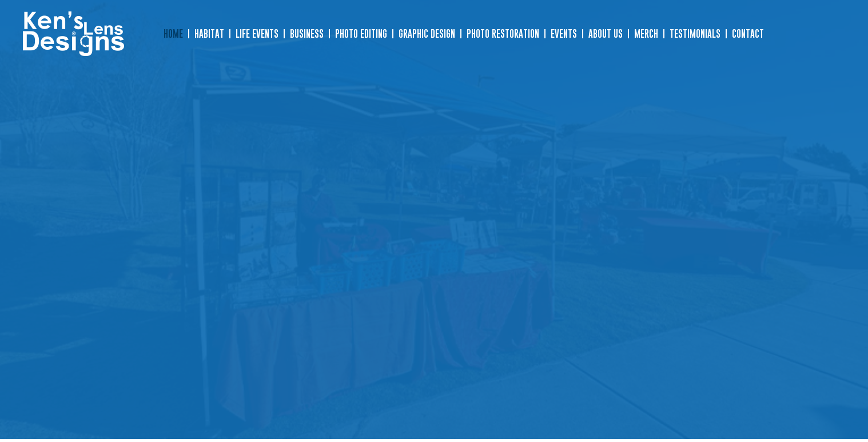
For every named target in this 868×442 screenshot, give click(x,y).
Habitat (209, 34)
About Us (606, 34)
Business (307, 34)
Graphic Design (427, 34)
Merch (646, 34)
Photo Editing (361, 34)
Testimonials (695, 34)
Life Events (257, 34)
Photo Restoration (503, 34)
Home (173, 34)
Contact (748, 34)
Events (564, 34)
